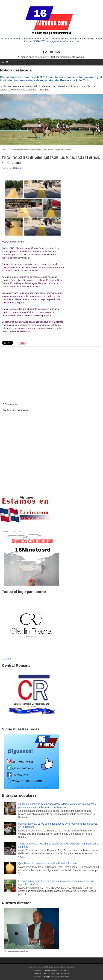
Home (4, 150)
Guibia (7, 659)
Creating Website (51, 970)
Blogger (47, 976)
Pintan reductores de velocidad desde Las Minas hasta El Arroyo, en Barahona (51, 160)
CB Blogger (17, 168)
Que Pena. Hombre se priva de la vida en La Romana (48, 863)
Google (57, 976)
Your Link (46, 973)
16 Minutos (53, 967)
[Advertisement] (29, 371)
